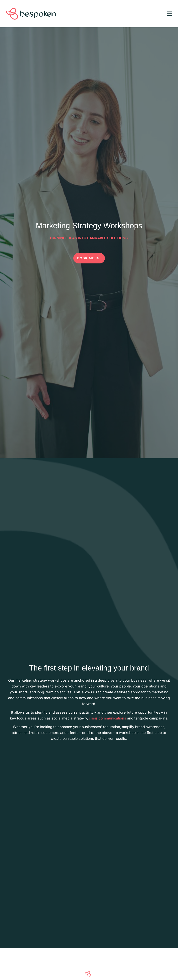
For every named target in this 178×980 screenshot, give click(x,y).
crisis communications (108, 718)
